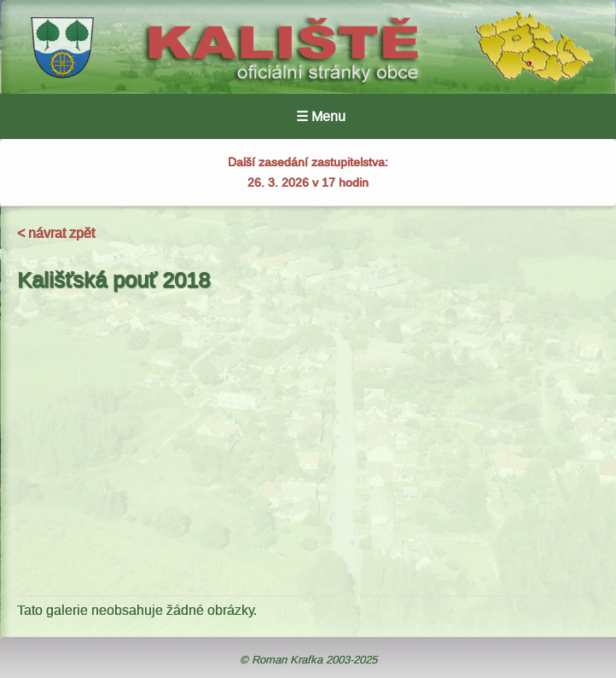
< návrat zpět (56, 233)
